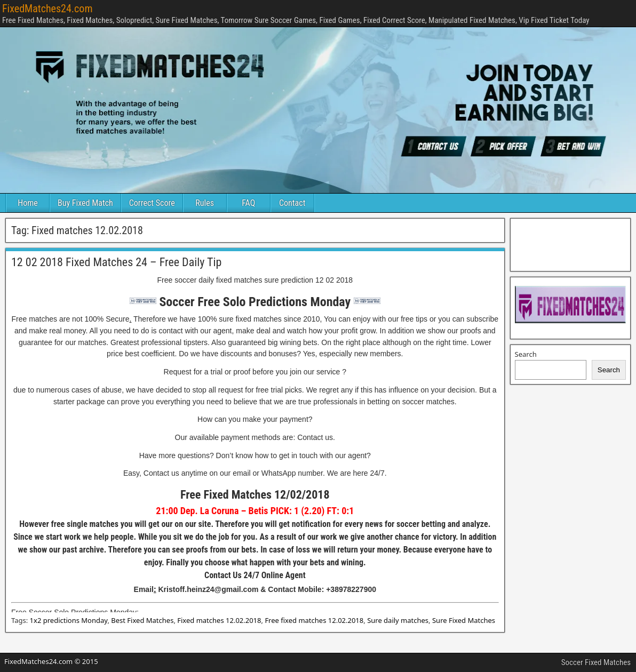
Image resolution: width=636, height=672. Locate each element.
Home (28, 203)
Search (526, 354)
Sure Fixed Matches (464, 620)
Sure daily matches (398, 620)
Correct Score (152, 203)
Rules (205, 203)
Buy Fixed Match (85, 203)
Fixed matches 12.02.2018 (219, 620)
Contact (292, 203)
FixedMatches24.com (47, 9)
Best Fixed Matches (142, 620)
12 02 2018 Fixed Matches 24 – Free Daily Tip (116, 262)
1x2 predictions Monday (69, 620)
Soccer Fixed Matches (596, 662)
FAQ (248, 203)
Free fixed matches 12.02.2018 (314, 620)
